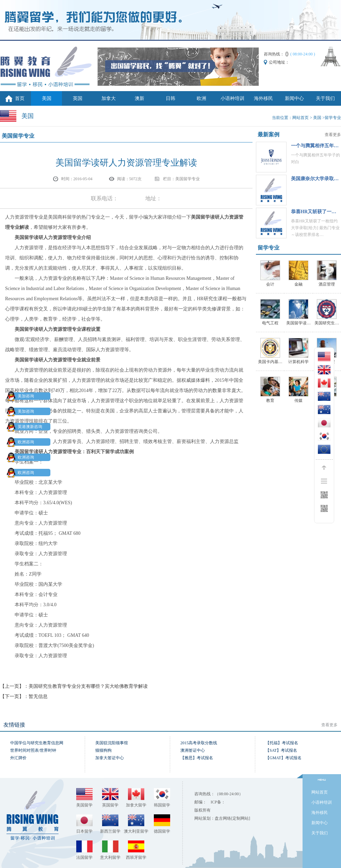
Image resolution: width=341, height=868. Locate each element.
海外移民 (263, 98)
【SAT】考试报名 (281, 750)
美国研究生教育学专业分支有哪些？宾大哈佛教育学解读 (88, 686)
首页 (20, 98)
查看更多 (333, 135)
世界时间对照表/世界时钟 (33, 750)
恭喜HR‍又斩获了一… (314, 212)
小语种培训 (232, 98)
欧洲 (201, 98)
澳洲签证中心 (193, 750)
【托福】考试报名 (282, 743)
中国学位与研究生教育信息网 (37, 743)
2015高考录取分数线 (199, 743)
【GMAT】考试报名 (283, 758)
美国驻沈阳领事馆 (112, 743)
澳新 (140, 98)
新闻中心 (294, 98)
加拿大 (109, 98)
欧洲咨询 (22, 442)
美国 (47, 98)
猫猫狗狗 (103, 750)
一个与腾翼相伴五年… (315, 146)
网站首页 (301, 118)
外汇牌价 (18, 758)
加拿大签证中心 (110, 758)
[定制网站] (241, 818)
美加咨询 (22, 396)
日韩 (170, 98)
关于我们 (325, 98)
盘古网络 (223, 818)
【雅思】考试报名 (197, 758)
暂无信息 (38, 696)
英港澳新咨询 (26, 427)
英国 (78, 98)
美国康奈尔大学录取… (315, 179)
